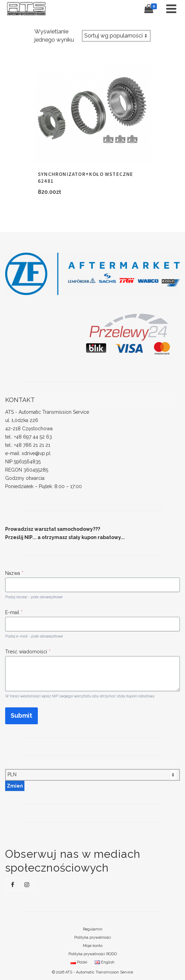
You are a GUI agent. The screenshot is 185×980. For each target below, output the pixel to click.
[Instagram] (27, 885)
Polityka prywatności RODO (93, 954)
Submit (21, 715)
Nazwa (14, 573)
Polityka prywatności (93, 937)
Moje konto (93, 946)
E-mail (14, 612)
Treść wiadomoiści (28, 652)
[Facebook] (12, 885)
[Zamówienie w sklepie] (116, 36)
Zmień (15, 786)
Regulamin (93, 929)
